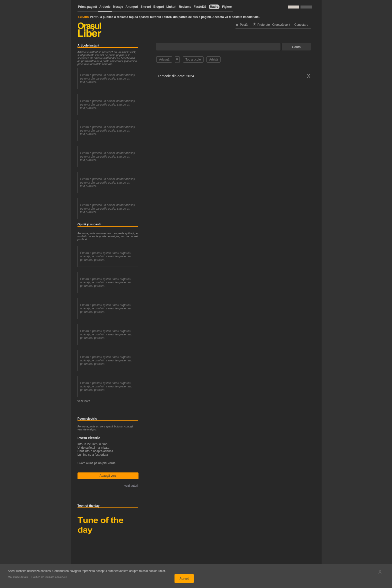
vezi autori (131, 486)
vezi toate (84, 401)
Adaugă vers (108, 476)
